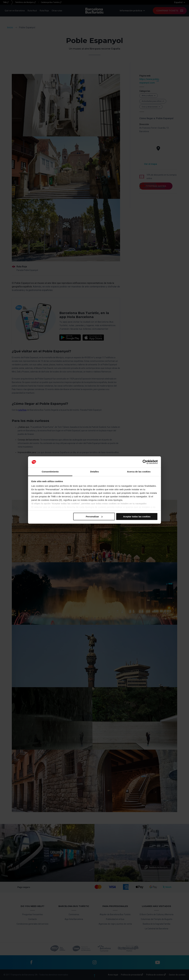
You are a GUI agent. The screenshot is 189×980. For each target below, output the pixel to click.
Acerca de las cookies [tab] (139, 472)
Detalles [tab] (94, 472)
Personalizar (94, 517)
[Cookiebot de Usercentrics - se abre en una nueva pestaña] (145, 462)
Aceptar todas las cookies (137, 517)
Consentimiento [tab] (50, 472)
